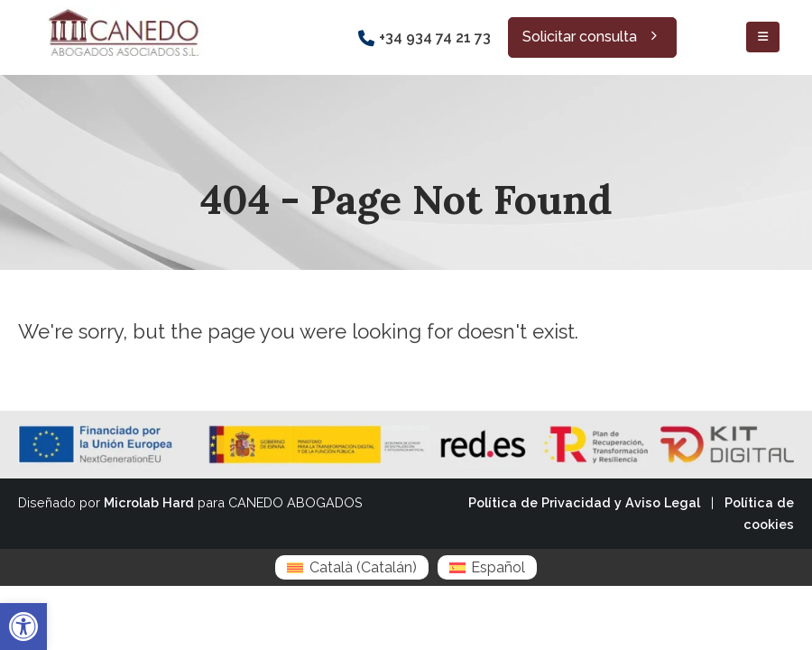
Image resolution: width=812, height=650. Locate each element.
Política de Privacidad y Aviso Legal (584, 502)
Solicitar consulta (592, 37)
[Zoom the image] (122, 10)
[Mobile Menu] (763, 37)
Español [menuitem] (498, 567)
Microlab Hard (149, 502)
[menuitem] (351, 567)
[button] (23, 627)
